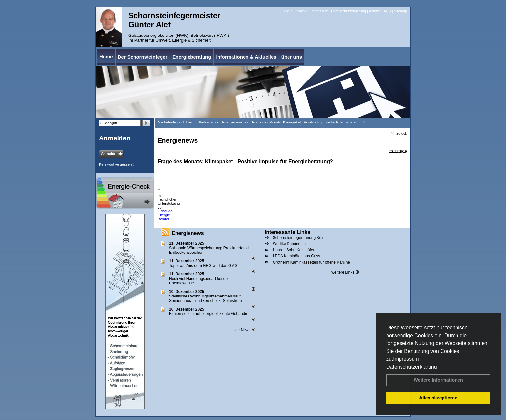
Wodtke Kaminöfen (289, 244)
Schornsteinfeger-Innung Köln (299, 238)
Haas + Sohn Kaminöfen (294, 250)
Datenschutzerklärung (412, 367)
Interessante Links (288, 232)
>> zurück (399, 133)
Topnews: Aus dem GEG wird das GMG (203, 266)
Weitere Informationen (438, 380)
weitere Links (345, 272)
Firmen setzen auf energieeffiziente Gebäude (208, 314)
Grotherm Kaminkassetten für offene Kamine (311, 262)
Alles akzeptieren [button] (438, 398)
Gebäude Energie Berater (165, 215)
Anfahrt (375, 11)
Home (106, 57)
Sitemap (401, 11)
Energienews (188, 233)
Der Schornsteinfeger (143, 57)
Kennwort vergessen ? (117, 164)
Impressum (406, 359)
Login (288, 11)
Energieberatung (192, 57)
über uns (292, 57)
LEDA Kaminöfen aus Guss (296, 256)
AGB (387, 11)
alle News (244, 330)
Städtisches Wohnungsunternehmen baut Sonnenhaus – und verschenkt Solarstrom (205, 298)
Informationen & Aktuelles (246, 57)
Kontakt (301, 11)
